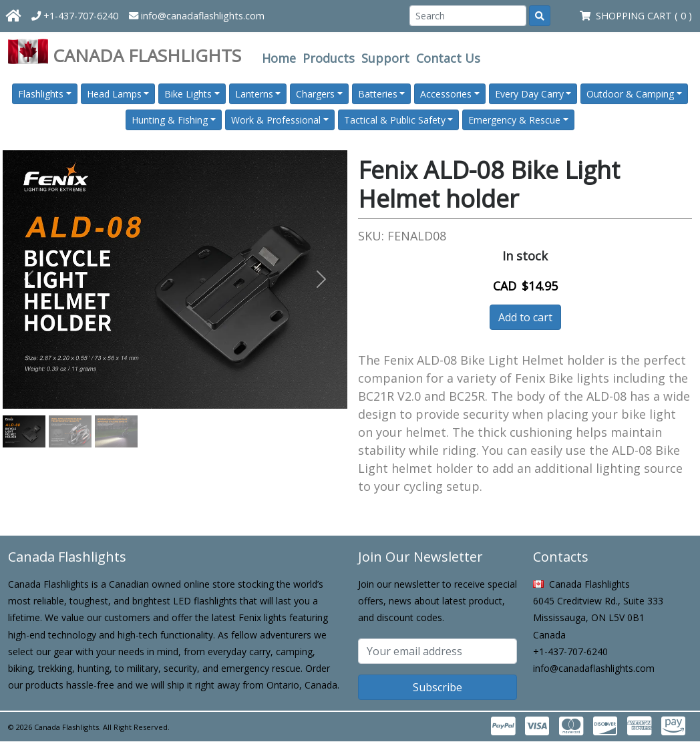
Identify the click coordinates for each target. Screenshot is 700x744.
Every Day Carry (529, 94)
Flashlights (41, 94)
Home (279, 58)
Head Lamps (114, 94)
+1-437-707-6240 (75, 16)
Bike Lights (188, 94)
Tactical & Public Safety (395, 120)
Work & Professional (276, 120)
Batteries (378, 94)
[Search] (468, 16)
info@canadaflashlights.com (197, 16)
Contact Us (448, 58)
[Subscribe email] (437, 651)
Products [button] (329, 58)
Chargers (315, 94)
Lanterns (254, 94)
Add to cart (525, 317)
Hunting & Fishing (170, 120)
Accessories (446, 94)
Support (385, 58)
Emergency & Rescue (514, 120)
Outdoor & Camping (630, 94)
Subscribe (437, 687)
